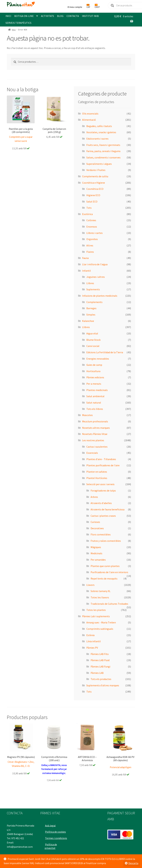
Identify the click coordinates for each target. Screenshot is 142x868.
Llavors (90, 585)
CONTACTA (73, 16)
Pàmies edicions (95, 377)
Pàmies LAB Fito (100, 654)
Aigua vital (92, 333)
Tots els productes (101, 679)
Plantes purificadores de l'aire (103, 465)
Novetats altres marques (96, 428)
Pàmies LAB (97, 673)
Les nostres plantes (93, 440)
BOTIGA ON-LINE (24, 16)
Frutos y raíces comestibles (106, 541)
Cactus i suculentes (97, 447)
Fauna (85, 258)
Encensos (92, 227)
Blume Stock (93, 340)
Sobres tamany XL (101, 591)
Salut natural (94, 403)
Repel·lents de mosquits (104, 579)
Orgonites (92, 239)
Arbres (94, 497)
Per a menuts (94, 384)
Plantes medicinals (97, 390)
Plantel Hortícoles (97, 478)
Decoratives (97, 528)
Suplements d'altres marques (103, 685)
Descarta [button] (133, 863)
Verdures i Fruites (96, 170)
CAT (88, 6)
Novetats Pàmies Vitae (95, 434)
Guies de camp (94, 365)
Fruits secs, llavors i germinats (103, 145)
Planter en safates (97, 472)
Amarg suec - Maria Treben (101, 622)
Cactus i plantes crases (103, 516)
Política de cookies (56, 831)
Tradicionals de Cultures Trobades (109, 604)
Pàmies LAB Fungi (100, 666)
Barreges (91, 308)
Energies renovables (98, 359)
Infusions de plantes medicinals (100, 296)
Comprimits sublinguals (100, 629)
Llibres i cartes (95, 233)
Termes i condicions (51, 839)
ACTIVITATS (47, 16)
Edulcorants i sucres (97, 139)
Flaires (90, 252)
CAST (97, 6)
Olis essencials (90, 114)
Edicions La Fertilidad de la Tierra (105, 352)
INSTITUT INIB (90, 16)
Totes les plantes (96, 610)
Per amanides (98, 560)
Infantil (86, 271)
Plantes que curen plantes (105, 566)
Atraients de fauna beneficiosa (108, 509)
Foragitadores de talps (103, 491)
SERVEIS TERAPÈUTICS (18, 23)
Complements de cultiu (95, 176)
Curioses (95, 522)
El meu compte (75, 7)
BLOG (60, 16)
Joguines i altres (96, 277)
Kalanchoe (88, 321)
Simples (91, 315)
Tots (89, 208)
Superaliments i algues (99, 164)
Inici (14, 30)
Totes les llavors (100, 597)
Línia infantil (94, 641)
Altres (90, 245)
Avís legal (51, 824)
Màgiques (96, 547)
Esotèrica (87, 214)
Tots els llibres (95, 409)
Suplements (93, 289)
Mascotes (87, 415)
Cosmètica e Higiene (94, 183)
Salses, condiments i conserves (103, 157)
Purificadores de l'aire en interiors (109, 572)
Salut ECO (92, 202)
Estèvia (90, 635)
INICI (8, 16)
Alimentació (89, 120)
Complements (94, 302)
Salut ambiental (95, 396)
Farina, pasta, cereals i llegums (103, 151)
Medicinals (96, 553)
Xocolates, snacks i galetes (101, 132)
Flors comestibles (101, 534)
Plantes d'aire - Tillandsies (101, 459)
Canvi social (93, 346)
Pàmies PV (92, 648)
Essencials (92, 453)
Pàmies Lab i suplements (96, 616)
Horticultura (93, 371)
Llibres (90, 283)
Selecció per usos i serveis (100, 484)
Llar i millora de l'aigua (95, 264)
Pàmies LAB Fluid (100, 660)
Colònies (91, 220)
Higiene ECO (93, 195)
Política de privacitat (51, 849)
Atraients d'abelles (101, 503)
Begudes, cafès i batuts (99, 126)
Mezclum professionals (95, 421)
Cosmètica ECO (95, 189)
